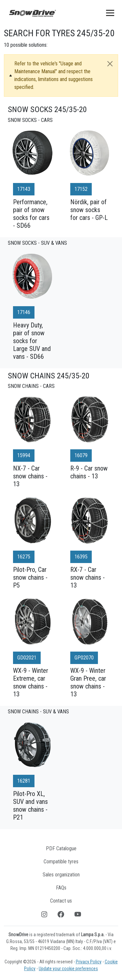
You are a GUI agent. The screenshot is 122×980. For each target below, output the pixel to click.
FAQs (61, 888)
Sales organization (61, 875)
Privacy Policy (89, 962)
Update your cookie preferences (68, 969)
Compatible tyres (61, 862)
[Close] (110, 64)
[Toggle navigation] (110, 13)
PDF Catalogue (61, 848)
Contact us (61, 901)
